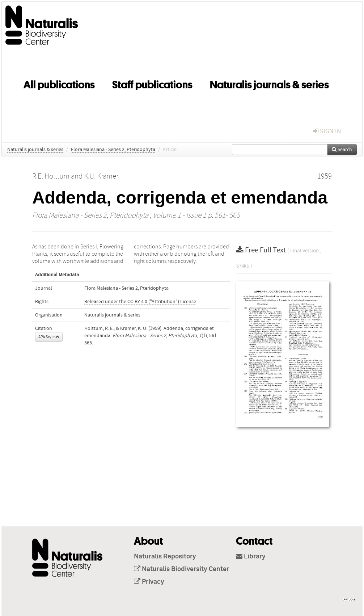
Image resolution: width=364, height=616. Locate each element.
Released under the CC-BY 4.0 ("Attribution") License (140, 302)
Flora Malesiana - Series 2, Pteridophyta (113, 150)
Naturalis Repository (165, 557)
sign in (327, 131)
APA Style (49, 337)
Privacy (149, 582)
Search (342, 150)
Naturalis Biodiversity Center (181, 569)
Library (251, 557)
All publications (59, 83)
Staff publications (152, 83)
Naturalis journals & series (269, 83)
